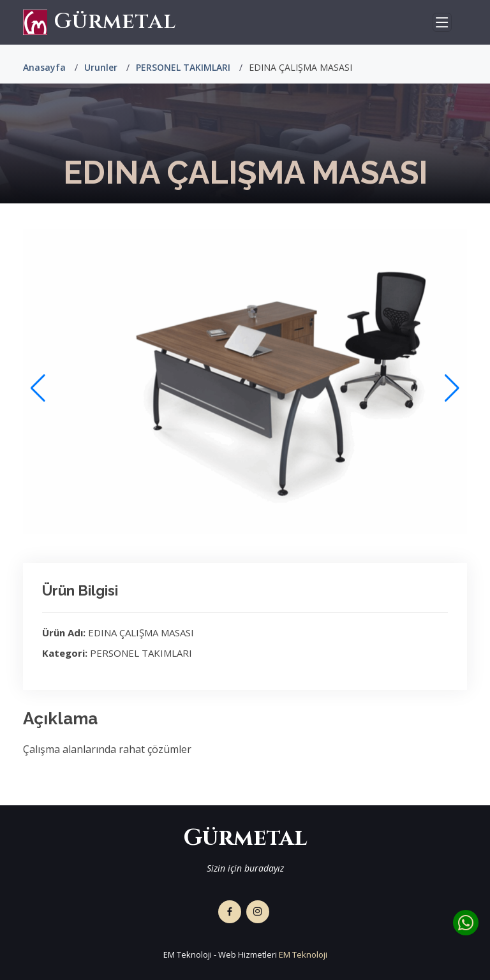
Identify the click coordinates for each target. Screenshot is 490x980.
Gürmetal (100, 22)
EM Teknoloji (303, 954)
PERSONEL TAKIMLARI (183, 67)
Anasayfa (44, 67)
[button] (452, 388)
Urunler (101, 67)
